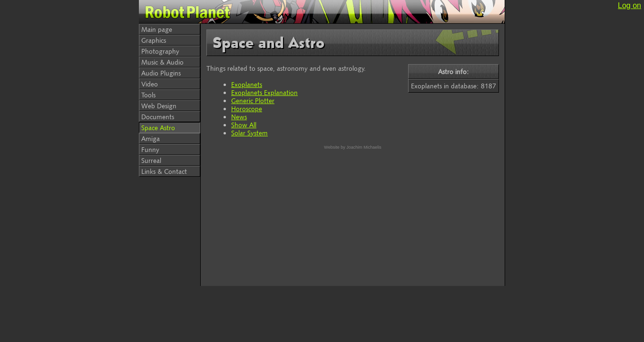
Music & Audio (162, 62)
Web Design (159, 106)
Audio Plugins (161, 73)
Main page (157, 29)
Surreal (151, 160)
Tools (148, 95)
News (239, 117)
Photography (160, 51)
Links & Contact (164, 171)
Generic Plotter (253, 100)
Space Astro (158, 128)
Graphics (154, 40)
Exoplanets (247, 84)
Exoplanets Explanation (264, 92)
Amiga (151, 138)
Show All (244, 125)
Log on (629, 5)
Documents (158, 117)
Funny (150, 149)
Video (150, 84)
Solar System (249, 133)
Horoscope (247, 109)
